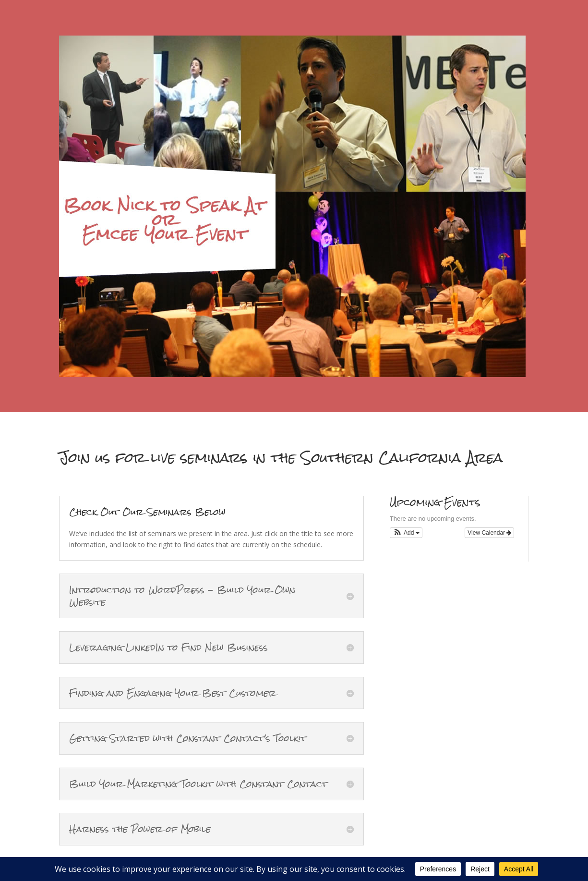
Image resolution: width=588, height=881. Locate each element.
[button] (406, 533)
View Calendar (489, 533)
